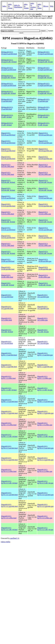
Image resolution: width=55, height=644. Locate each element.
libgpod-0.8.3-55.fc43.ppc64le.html (8, 205)
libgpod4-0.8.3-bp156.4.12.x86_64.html (9, 482)
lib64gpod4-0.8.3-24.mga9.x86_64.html (8, 77)
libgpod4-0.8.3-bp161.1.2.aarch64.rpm (45, 354)
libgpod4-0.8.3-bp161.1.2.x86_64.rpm (45, 389)
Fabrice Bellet (5, 542)
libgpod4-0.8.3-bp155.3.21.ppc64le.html (9, 505)
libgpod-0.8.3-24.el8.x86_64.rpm (45, 284)
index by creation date (33, 6)
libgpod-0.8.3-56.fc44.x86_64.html (8, 181)
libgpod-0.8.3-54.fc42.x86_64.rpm (45, 252)
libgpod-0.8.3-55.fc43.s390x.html (8, 213)
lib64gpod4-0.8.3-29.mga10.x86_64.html (9, 61)
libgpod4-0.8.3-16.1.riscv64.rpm (43, 342)
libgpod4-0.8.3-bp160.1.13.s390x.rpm (45, 424)
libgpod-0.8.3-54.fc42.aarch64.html (8, 229)
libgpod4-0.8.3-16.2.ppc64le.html (7, 308)
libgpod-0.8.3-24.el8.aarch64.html (8, 260)
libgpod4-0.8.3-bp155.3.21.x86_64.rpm (45, 529)
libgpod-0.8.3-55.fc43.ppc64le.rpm (45, 205)
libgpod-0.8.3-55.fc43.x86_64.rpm (45, 221)
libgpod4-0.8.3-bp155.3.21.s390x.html (9, 517)
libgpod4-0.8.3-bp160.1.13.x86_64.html (9, 436)
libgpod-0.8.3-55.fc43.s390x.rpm (45, 213)
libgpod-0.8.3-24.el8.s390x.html (7, 276)
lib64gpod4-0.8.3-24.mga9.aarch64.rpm (45, 69)
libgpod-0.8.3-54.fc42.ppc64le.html (8, 237)
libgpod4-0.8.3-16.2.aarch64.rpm (43, 296)
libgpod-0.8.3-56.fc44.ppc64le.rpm (45, 150)
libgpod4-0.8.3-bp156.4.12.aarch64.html (9, 447)
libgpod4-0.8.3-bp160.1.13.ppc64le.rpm (45, 412)
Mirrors (46, 6)
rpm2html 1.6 (15, 538)
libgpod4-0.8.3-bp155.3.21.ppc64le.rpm (45, 505)
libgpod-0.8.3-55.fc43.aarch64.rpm (45, 197)
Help (52, 6)
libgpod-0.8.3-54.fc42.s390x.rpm (45, 245)
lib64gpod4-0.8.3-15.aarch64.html (7, 100)
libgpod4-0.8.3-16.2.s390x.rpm (42, 319)
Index (4, 6)
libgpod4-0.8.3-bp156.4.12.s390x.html (9, 471)
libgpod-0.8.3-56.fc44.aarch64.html (8, 134)
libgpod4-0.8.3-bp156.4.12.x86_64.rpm (45, 482)
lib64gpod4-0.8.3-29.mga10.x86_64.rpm (45, 61)
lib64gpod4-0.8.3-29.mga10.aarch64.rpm (45, 53)
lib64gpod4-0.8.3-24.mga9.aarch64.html (9, 69)
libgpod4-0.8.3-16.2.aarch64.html (7, 296)
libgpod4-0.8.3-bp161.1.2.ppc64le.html (9, 366)
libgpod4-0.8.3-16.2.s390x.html (7, 319)
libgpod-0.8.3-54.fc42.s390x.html (8, 245)
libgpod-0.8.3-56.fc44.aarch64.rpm (45, 134)
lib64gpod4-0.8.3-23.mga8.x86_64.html (8, 92)
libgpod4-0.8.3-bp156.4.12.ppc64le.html (9, 459)
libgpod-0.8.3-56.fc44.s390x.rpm (45, 166)
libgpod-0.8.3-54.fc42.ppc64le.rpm (45, 237)
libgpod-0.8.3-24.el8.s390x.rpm (44, 276)
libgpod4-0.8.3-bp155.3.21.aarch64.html (9, 494)
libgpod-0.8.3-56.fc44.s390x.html (8, 166)
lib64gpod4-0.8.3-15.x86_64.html (7, 116)
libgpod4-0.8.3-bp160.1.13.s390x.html (9, 424)
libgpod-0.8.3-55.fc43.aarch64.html (8, 197)
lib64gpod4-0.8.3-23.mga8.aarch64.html (9, 85)
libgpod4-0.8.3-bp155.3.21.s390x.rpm (45, 517)
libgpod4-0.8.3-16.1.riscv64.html (7, 342)
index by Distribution (18, 6)
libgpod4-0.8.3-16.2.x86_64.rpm (43, 331)
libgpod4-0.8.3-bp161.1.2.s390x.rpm (44, 377)
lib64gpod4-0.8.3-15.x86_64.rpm (44, 116)
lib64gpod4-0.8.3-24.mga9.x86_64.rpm (45, 77)
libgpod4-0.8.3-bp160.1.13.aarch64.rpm (45, 401)
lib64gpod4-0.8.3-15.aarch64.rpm (44, 100)
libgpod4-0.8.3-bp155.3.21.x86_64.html (9, 529)
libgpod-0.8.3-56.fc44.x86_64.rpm (45, 181)
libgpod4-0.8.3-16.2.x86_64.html (7, 331)
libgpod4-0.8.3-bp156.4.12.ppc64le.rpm (45, 459)
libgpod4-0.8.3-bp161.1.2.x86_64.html (9, 389)
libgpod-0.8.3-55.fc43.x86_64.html (8, 221)
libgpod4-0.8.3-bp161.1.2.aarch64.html (9, 354)
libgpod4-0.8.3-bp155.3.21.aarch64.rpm (45, 494)
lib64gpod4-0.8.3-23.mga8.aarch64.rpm (45, 85)
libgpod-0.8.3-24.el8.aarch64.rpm (45, 260)
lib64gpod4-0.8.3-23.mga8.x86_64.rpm (45, 92)
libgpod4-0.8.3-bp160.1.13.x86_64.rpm (45, 436)
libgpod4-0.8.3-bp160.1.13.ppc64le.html (9, 412)
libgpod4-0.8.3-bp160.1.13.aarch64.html (9, 401)
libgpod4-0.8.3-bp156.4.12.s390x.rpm (45, 471)
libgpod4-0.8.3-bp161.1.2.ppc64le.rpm (45, 366)
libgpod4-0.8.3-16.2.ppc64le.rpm (43, 308)
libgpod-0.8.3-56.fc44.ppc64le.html (8, 150)
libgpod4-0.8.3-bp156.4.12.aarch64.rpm (45, 447)
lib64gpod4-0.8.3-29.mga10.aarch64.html (9, 53)
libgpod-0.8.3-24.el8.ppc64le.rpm (45, 268)
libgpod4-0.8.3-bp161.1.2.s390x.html (8, 377)
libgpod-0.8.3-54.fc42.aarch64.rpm (45, 229)
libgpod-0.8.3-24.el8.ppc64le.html (8, 268)
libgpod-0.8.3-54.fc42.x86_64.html (8, 252)
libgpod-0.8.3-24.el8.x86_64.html (8, 284)
